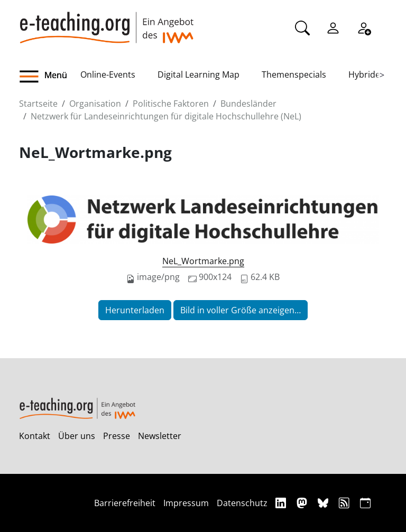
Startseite (38, 104)
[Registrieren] (364, 27)
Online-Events (108, 74)
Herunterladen (135, 310)
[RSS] (345, 503)
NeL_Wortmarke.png (203, 261)
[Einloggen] (333, 27)
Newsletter (160, 436)
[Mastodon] (303, 503)
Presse (117, 436)
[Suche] (302, 27)
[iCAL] (365, 503)
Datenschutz (242, 503)
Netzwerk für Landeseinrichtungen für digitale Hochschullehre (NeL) (166, 116)
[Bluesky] (324, 503)
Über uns (77, 436)
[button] (50, 77)
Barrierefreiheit (125, 503)
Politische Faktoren (171, 104)
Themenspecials (294, 74)
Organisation (95, 104)
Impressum (186, 503)
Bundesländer (248, 104)
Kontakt (35, 436)
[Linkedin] (282, 503)
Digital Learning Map (199, 74)
